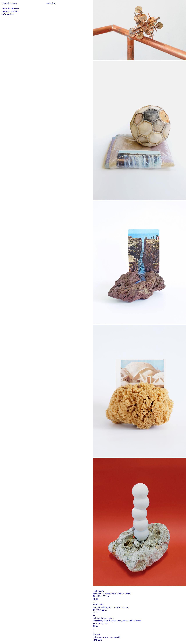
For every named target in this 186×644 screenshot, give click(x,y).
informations (8, 14)
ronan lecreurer (10, 3)
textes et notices (10, 11)
